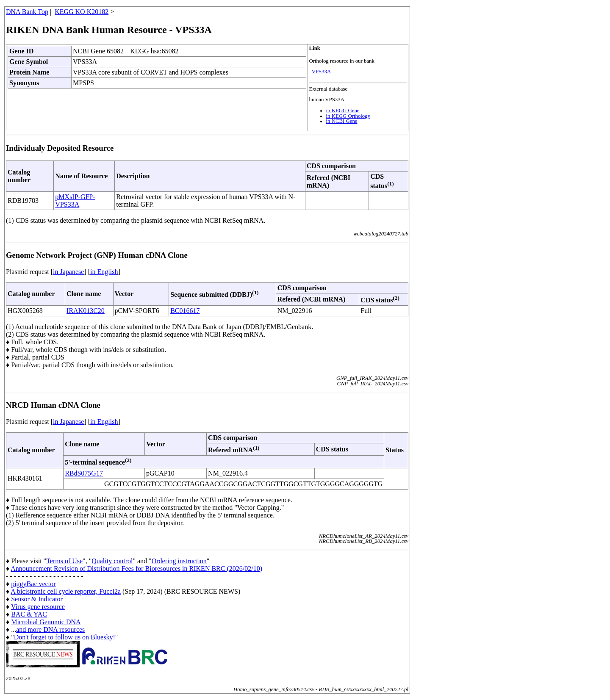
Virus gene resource (38, 607)
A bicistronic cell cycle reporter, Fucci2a (66, 591)
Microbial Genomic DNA (46, 622)
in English (104, 272)
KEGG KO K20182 (82, 12)
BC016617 (185, 311)
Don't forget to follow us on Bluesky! (65, 637)
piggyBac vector (33, 584)
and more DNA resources (50, 629)
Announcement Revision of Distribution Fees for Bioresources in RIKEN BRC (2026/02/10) (136, 569)
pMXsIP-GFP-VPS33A (75, 201)
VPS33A (322, 72)
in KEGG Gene (343, 111)
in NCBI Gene (342, 121)
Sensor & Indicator (37, 599)
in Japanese (68, 272)
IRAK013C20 (86, 311)
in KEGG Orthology (348, 116)
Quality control (112, 561)
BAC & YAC (29, 614)
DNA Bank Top (27, 12)
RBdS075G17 (84, 473)
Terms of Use (64, 561)
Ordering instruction (179, 561)
